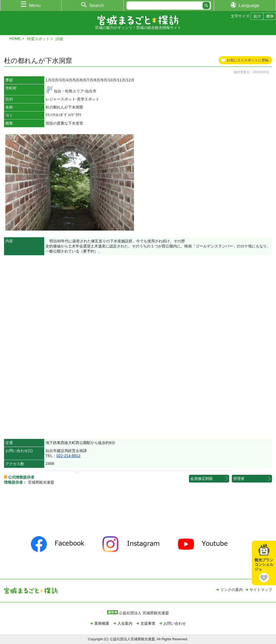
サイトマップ (261, 590)
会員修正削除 (202, 479)
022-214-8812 (68, 456)
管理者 (239, 479)
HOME (15, 39)
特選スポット (38, 39)
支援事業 (148, 623)
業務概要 (102, 623)
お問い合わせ (175, 623)
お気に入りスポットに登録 (248, 60)
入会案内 (125, 623)
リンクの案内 (232, 590)
